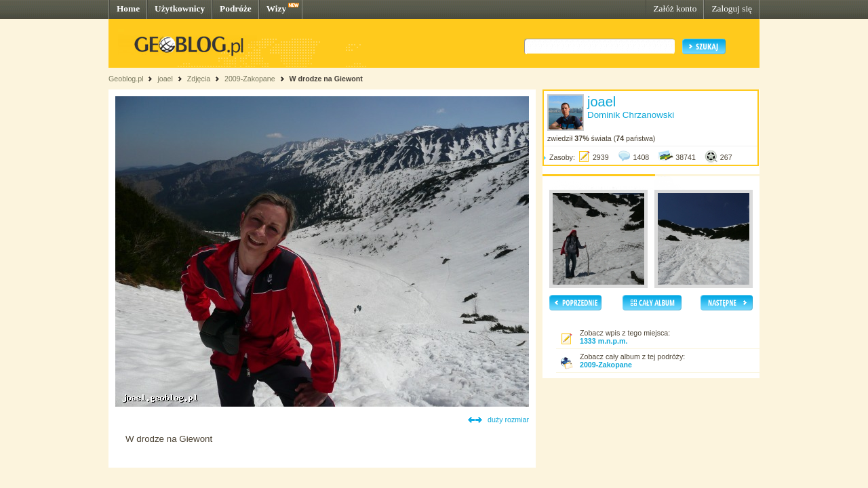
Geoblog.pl (126, 79)
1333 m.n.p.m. (604, 341)
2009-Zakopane (250, 79)
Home (128, 8)
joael (165, 79)
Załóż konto (675, 8)
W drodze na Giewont (325, 79)
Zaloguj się (732, 8)
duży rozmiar (508, 420)
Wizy (276, 8)
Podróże (236, 8)
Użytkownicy (180, 8)
